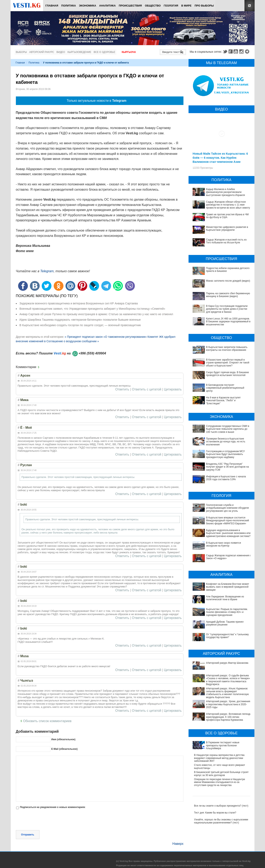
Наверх (178, 844)
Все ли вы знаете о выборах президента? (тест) (221, 764)
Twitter (225, 51)
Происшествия (130, 6)
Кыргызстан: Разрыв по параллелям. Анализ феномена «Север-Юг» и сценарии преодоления (222, 611)
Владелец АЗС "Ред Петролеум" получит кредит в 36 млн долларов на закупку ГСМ (227, 467)
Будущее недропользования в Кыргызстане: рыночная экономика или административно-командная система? (228, 533)
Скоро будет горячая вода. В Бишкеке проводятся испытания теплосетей (227, 374)
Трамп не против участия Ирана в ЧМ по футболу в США (227, 216)
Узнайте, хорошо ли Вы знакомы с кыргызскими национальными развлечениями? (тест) (221, 779)
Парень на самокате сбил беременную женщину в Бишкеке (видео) (228, 295)
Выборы (21, 52)
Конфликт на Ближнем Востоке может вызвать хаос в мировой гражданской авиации (228, 587)
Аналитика (107, 6)
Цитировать (173, 389)
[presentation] (47, 820)
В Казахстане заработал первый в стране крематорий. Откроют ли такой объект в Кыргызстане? (228, 363)
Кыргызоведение (79, 52)
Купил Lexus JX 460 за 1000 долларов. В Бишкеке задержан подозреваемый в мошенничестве (228, 322)
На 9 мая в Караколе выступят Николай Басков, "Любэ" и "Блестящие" (223, 401)
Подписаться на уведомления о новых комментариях (53, 807)
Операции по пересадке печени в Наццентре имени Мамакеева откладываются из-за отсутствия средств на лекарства (220, 740)
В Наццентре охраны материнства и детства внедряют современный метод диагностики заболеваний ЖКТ (219, 716)
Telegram (248, 51)
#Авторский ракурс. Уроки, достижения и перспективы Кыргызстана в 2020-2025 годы (219, 675)
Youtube (236, 51)
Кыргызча (129, 52)
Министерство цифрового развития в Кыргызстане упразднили (227, 228)
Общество (153, 6)
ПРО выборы (204, 6)
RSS (250, 6)
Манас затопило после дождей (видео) (228, 281)
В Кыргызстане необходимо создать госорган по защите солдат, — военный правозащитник (80, 325)
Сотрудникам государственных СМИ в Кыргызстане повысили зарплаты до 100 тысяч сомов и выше (228, 429)
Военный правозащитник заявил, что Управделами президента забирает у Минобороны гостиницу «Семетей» (92, 309)
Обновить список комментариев (47, 721)
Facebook (231, 51)
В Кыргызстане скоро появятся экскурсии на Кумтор (224, 544)
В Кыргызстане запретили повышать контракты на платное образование (227, 349)
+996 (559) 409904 (92, 353)
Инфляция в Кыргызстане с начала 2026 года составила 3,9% (226, 478)
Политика (69, 6)
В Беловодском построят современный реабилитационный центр (225, 388)
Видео (61, 52)
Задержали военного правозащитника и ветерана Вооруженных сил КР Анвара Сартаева (79, 303)
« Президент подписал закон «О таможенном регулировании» (106, 337)
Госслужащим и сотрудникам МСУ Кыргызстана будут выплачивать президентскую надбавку (225, 454)
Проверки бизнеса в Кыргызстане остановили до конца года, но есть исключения (226, 442)
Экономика (87, 6)
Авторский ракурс (42, 52)
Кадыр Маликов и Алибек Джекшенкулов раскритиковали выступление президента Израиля (225, 192)
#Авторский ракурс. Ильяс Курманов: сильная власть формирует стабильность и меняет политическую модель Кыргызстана (220, 666)
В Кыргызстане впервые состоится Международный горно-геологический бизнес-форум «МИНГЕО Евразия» (227, 521)
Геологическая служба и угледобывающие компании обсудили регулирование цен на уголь (227, 508)
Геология (171, 6)
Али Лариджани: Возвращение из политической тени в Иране (225, 598)
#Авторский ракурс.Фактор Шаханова (215, 646)
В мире (186, 6)
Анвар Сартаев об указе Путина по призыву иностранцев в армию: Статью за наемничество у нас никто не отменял (96, 314)
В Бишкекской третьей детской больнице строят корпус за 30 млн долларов (221, 732)
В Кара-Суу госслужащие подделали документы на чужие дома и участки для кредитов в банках (227, 309)
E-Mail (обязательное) (64, 749)
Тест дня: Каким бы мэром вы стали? (215, 771)
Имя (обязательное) (63, 739)
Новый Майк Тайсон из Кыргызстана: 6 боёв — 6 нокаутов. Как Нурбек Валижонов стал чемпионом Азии (220, 158)
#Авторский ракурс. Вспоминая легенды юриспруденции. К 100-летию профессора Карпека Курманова (218, 683)
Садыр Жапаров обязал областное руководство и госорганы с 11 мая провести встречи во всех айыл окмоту (228, 205)
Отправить (28, 835)
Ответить (122, 389)
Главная (52, 6)
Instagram (242, 51)
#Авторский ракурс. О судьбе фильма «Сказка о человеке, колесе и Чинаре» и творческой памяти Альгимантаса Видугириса (222, 656)
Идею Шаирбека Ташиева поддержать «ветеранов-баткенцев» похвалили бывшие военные (80, 320)
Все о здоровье (104, 52)
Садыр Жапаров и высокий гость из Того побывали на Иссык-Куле (226, 241)
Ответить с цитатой (147, 389)
